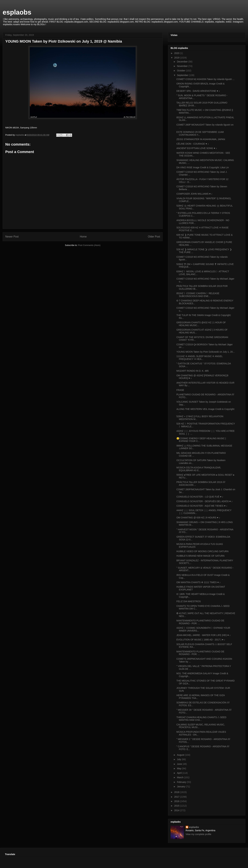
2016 (177, 801)
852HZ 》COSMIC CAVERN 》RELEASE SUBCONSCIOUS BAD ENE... (198, 295)
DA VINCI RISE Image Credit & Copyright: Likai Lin (203, 167)
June (180, 764)
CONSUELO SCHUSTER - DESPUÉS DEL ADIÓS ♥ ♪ (204, 501)
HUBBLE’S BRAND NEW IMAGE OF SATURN (200, 556)
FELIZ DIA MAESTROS (189, 601)
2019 (177, 58)
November (183, 66)
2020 (177, 53)
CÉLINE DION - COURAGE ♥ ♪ (193, 144)
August (181, 755)
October (181, 71)
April (180, 773)
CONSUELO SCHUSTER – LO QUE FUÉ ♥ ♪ (200, 497)
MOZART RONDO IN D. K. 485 (193, 371)
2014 (177, 810)
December (183, 62)
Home (83, 237)
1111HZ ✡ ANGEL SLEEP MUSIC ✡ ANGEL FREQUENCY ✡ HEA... (199, 358)
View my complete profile (198, 834)
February (182, 782)
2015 (177, 806)
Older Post (154, 237)
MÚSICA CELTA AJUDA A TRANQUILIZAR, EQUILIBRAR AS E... (199, 469)
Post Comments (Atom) (89, 245)
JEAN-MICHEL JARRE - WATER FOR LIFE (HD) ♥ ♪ (203, 635)
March (180, 777)
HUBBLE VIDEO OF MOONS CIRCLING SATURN (202, 551)
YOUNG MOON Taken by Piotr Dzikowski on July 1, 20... (206, 352)
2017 (177, 797)
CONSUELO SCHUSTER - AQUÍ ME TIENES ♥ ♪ (202, 506)
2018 (177, 792)
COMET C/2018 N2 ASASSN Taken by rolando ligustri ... (205, 79)
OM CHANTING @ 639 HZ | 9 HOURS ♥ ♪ (198, 518)
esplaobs (17, 12)
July (179, 759)
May (179, 768)
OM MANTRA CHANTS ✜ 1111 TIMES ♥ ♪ (198, 582)
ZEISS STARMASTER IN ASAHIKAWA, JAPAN (201, 139)
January (181, 787)
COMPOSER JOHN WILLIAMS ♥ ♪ (194, 194)
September (183, 75)
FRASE (180, 390)
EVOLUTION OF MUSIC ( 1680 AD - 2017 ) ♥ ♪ (201, 640)
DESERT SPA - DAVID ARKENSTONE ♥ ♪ (198, 91)
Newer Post (12, 237)
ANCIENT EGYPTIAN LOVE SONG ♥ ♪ (197, 148)
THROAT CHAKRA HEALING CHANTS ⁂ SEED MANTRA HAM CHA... (201, 719)
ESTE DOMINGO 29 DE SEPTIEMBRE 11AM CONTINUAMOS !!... (200, 133)
